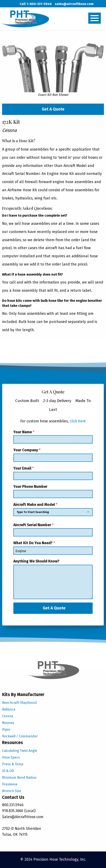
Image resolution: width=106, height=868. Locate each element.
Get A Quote (53, 109)
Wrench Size (12, 791)
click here (78, 421)
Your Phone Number (53, 491)
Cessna (8, 716)
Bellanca (9, 709)
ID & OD (8, 771)
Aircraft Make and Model (53, 510)
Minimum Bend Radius (19, 778)
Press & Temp (13, 764)
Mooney (8, 723)
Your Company (53, 455)
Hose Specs (11, 757)
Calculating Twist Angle (20, 751)
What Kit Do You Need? (53, 548)
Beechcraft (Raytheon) (20, 703)
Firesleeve (10, 784)
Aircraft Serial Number (53, 530)
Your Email (53, 473)
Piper (6, 729)
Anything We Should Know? (53, 579)
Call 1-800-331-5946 (36, 4)
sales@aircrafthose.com (74, 4)
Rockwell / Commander (20, 736)
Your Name (53, 437)
